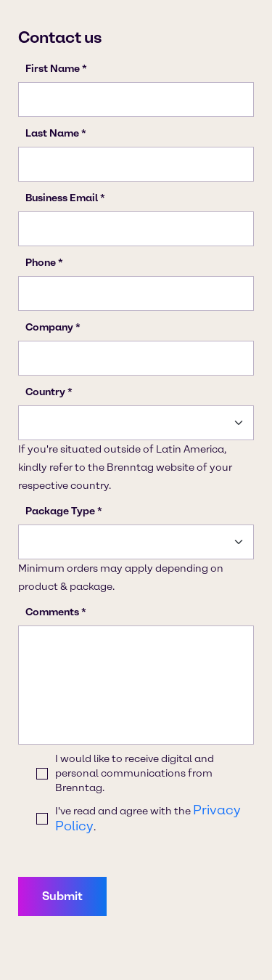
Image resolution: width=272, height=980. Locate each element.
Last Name (52, 133)
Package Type (60, 511)
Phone (41, 263)
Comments (52, 612)
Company (49, 327)
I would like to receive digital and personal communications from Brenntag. (135, 773)
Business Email (62, 198)
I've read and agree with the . (148, 818)
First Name (53, 69)
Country (45, 392)
